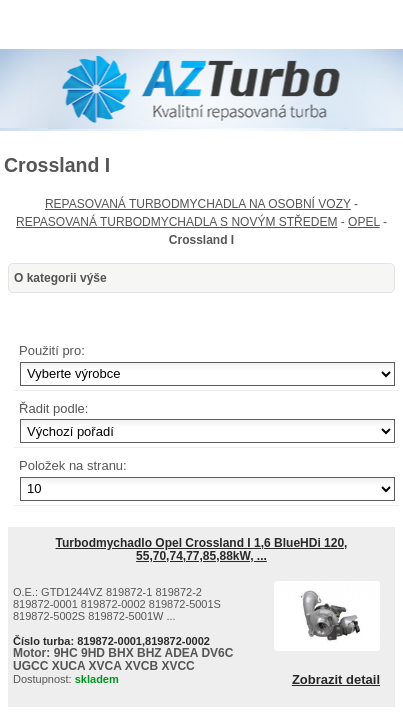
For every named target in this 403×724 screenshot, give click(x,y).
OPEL (364, 222)
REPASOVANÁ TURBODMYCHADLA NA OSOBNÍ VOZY (198, 204)
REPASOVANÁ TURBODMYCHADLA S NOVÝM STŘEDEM (176, 222)
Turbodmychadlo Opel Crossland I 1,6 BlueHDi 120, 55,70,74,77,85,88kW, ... (202, 549)
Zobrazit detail (336, 680)
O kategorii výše (60, 278)
